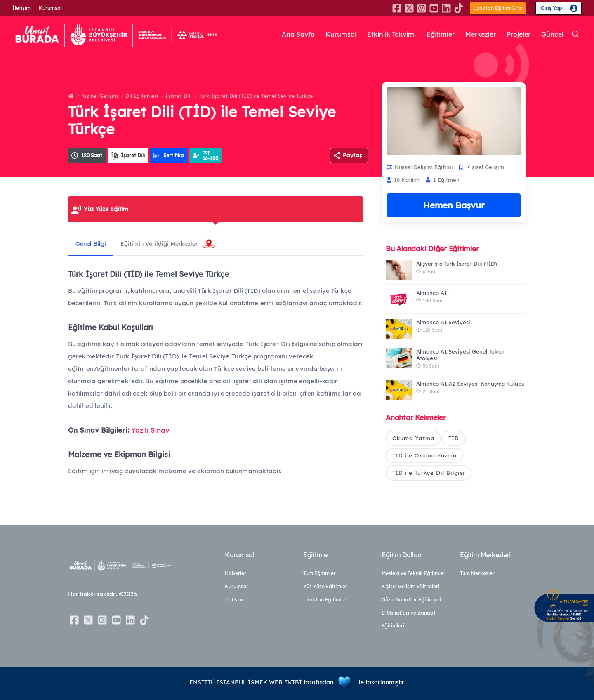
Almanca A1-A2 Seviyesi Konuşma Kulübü (470, 384)
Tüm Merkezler (477, 573)
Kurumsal (50, 8)
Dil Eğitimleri (142, 96)
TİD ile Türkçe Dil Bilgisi (429, 473)
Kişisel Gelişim (100, 96)
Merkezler (476, 34)
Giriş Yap (552, 8)
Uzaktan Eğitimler (325, 600)
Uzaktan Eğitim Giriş (498, 8)
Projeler (516, 34)
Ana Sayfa (281, 34)
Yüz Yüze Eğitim (106, 209)
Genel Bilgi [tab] (92, 244)
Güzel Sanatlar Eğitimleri (411, 600)
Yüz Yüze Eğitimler (325, 586)
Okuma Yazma (413, 438)
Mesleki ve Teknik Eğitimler (414, 573)
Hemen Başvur (454, 205)
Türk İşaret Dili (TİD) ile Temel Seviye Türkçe (256, 96)
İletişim (21, 8)
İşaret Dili (179, 96)
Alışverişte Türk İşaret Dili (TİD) (457, 264)
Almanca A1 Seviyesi (443, 322)
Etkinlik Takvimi (380, 34)
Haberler (236, 573)
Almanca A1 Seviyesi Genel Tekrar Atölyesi (460, 355)
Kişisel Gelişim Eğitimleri (410, 586)
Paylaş (352, 155)
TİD (454, 438)
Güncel (552, 34)
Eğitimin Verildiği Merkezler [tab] (162, 244)
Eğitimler (433, 34)
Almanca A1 (432, 293)
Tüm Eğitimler (319, 573)
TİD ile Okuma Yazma (424, 456)
